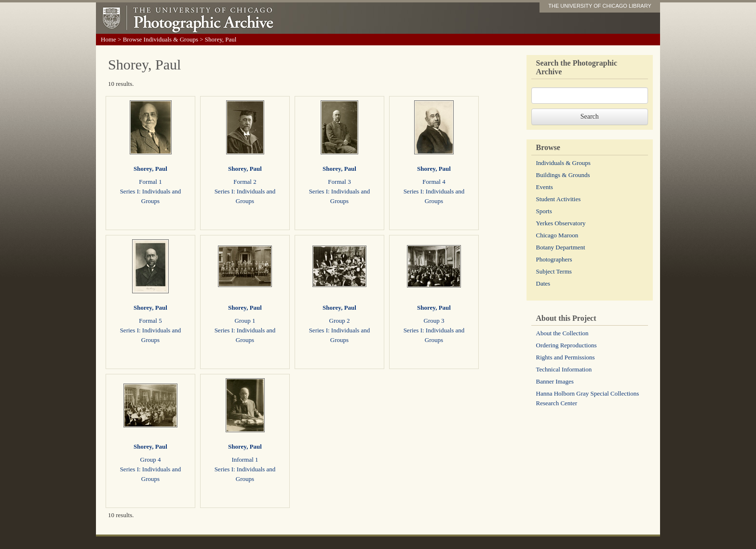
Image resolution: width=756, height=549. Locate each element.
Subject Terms (554, 271)
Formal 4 (434, 182)
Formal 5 (150, 321)
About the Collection (562, 333)
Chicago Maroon (557, 235)
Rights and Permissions (566, 357)
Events (545, 187)
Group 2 (340, 321)
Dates (543, 283)
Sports (544, 211)
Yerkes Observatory (561, 223)
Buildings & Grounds (563, 175)
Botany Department (561, 247)
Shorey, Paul (150, 169)
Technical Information (564, 369)
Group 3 (434, 321)
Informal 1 (245, 460)
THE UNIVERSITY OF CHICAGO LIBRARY (600, 6)
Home (108, 39)
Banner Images (555, 381)
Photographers (554, 259)
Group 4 (151, 460)
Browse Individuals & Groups (161, 39)
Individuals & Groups (563, 163)
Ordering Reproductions (567, 345)
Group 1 (245, 321)
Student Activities (559, 199)
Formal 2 (245, 182)
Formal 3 (339, 182)
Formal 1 (150, 182)
